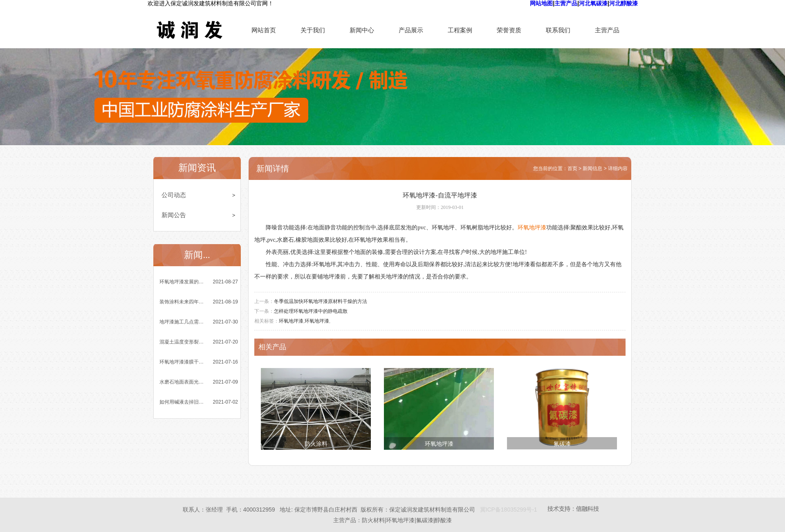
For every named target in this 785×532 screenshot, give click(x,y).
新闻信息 (592, 168)
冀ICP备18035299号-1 (509, 510)
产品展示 (411, 30)
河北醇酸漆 (624, 3)
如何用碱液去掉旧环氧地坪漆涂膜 (182, 402)
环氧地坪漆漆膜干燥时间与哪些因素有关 (182, 362)
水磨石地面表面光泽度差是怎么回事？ (182, 382)
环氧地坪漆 (532, 228)
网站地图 (541, 3)
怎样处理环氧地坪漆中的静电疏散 (311, 311)
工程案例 (460, 30)
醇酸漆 (443, 520)
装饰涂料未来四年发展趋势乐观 (182, 302)
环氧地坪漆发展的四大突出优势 (182, 282)
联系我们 (558, 30)
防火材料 (373, 520)
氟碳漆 (562, 444)
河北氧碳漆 (593, 3)
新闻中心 (362, 30)
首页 (572, 168)
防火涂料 (316, 444)
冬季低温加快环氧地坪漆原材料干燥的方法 (321, 301)
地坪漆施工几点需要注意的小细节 (182, 322)
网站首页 (264, 30)
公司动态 (174, 195)
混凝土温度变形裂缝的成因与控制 (182, 342)
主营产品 (566, 3)
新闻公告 (174, 215)
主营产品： (348, 520)
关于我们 (313, 30)
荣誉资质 (509, 30)
